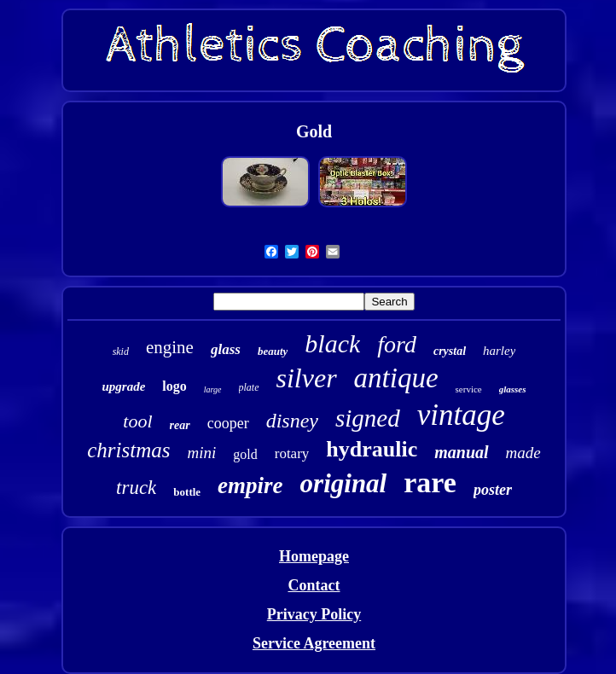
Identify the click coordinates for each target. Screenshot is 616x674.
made (523, 453)
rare (430, 482)
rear (180, 425)
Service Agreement (314, 643)
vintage (461, 415)
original (344, 483)
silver (307, 378)
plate (249, 387)
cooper (228, 423)
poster (493, 490)
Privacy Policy (314, 614)
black (332, 343)
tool (137, 421)
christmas (128, 450)
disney (292, 421)
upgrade (123, 386)
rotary (292, 453)
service (469, 389)
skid (121, 352)
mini (201, 453)
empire (250, 485)
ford (397, 344)
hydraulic (372, 449)
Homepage (314, 556)
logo (174, 386)
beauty (273, 351)
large (213, 389)
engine (170, 347)
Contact (314, 585)
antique (396, 378)
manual (461, 452)
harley (499, 351)
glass (226, 349)
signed (368, 418)
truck (136, 488)
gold (245, 454)
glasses (513, 389)
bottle (187, 492)
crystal (450, 351)
